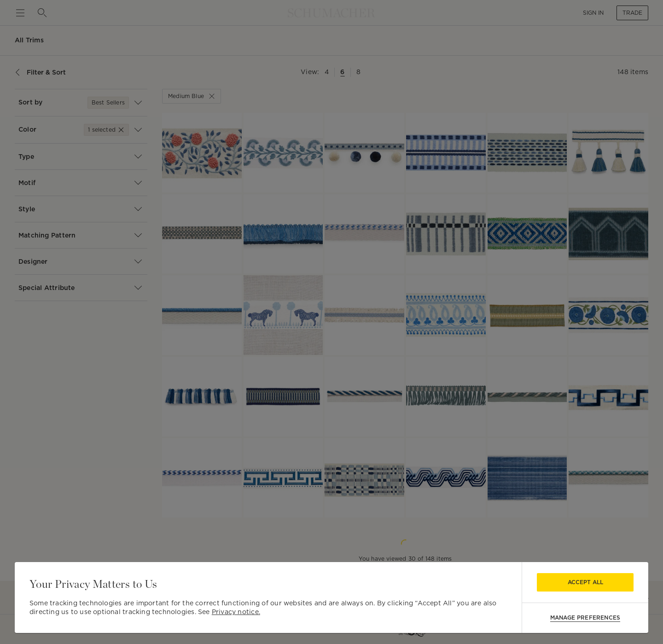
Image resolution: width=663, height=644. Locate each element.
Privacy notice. (236, 612)
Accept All (585, 582)
